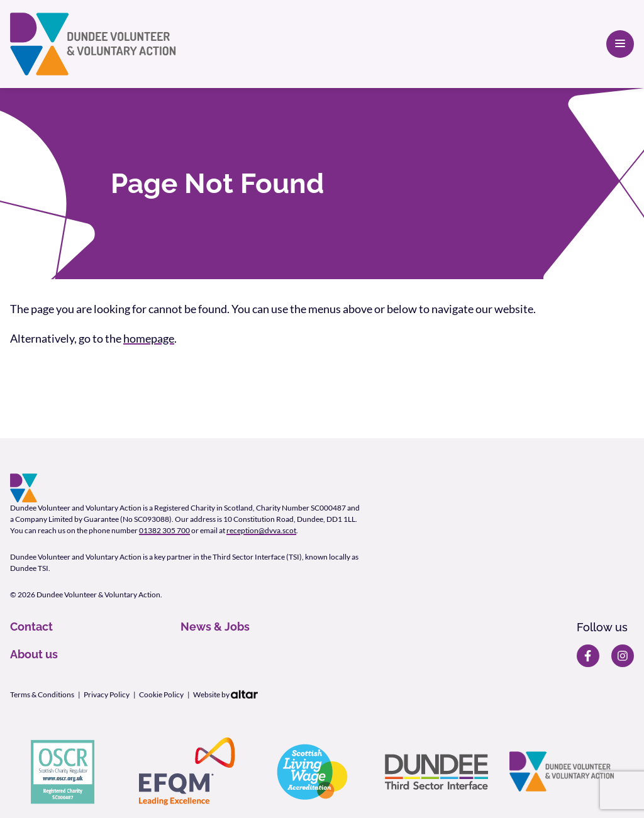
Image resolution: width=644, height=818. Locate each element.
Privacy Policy (107, 694)
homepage (149, 338)
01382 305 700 (164, 530)
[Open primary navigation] (620, 44)
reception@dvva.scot (261, 530)
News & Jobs (215, 627)
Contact (31, 627)
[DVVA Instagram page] (623, 656)
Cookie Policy (161, 694)
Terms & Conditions (42, 694)
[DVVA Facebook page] (588, 656)
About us (34, 654)
